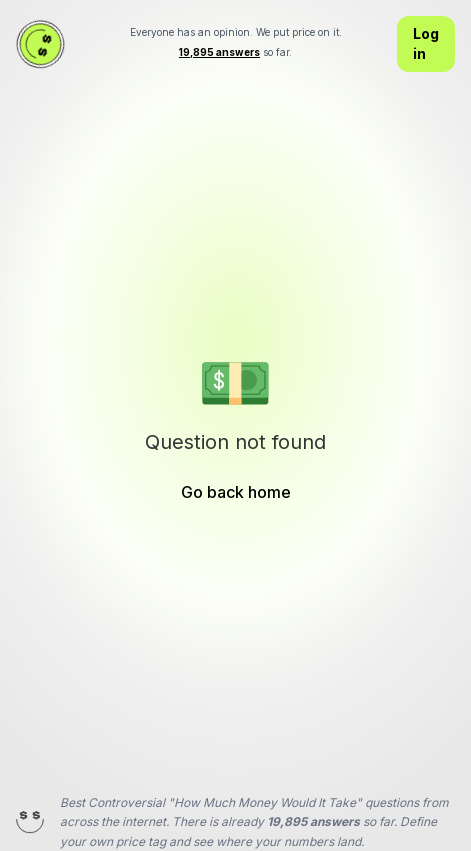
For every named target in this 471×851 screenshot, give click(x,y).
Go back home (236, 492)
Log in (426, 43)
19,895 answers (313, 821)
